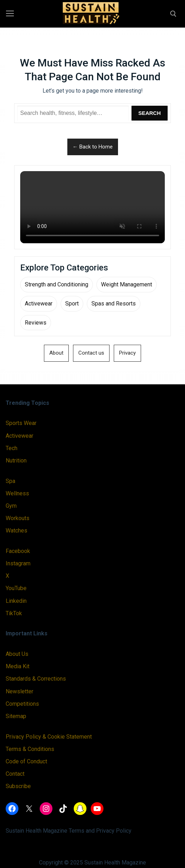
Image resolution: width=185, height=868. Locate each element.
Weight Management (127, 284)
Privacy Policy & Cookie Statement (49, 737)
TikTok (14, 613)
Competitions (22, 704)
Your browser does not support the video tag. (92, 207)
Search (149, 113)
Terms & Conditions (30, 749)
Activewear (39, 304)
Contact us (91, 353)
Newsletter (19, 691)
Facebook (18, 551)
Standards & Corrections (36, 679)
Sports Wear (21, 423)
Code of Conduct (26, 761)
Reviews (36, 323)
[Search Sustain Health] (73, 113)
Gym (11, 506)
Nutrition (16, 461)
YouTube (16, 588)
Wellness (17, 493)
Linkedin (16, 601)
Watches (16, 531)
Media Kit (18, 666)
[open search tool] (173, 14)
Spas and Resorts (114, 304)
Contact (15, 774)
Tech (12, 448)
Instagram (18, 563)
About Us (17, 654)
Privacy (127, 353)
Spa (10, 481)
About (56, 353)
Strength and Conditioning (57, 284)
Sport (72, 304)
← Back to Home (93, 147)
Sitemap (16, 716)
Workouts (18, 518)
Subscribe (18, 786)
